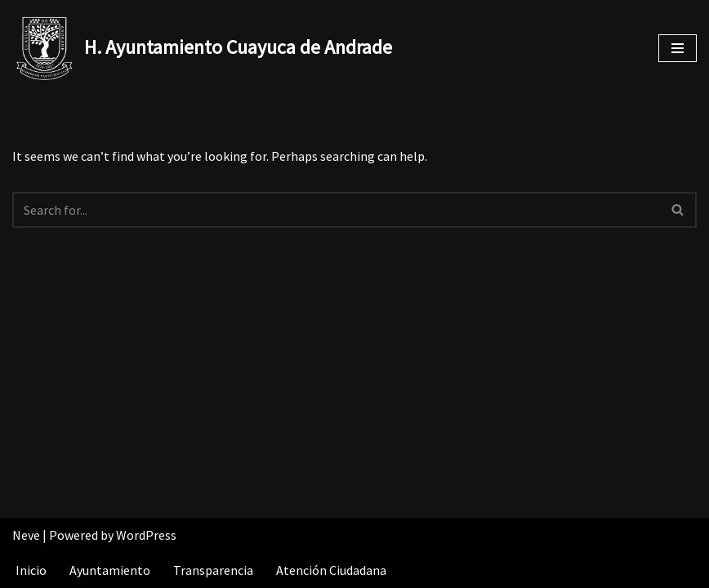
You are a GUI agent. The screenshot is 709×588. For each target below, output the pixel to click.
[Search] (336, 210)
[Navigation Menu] (678, 48)
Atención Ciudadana (331, 570)
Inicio (31, 570)
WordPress (146, 535)
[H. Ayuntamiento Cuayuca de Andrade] (202, 48)
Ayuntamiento (110, 570)
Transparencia (213, 570)
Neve (26, 535)
